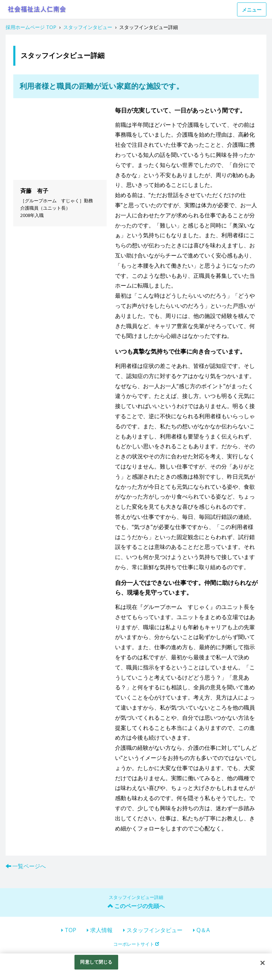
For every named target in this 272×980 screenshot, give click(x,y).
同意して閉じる (96, 962)
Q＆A (203, 930)
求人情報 (101, 930)
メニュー (252, 10)
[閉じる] (263, 963)
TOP (70, 930)
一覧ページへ (29, 866)
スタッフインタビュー (155, 930)
